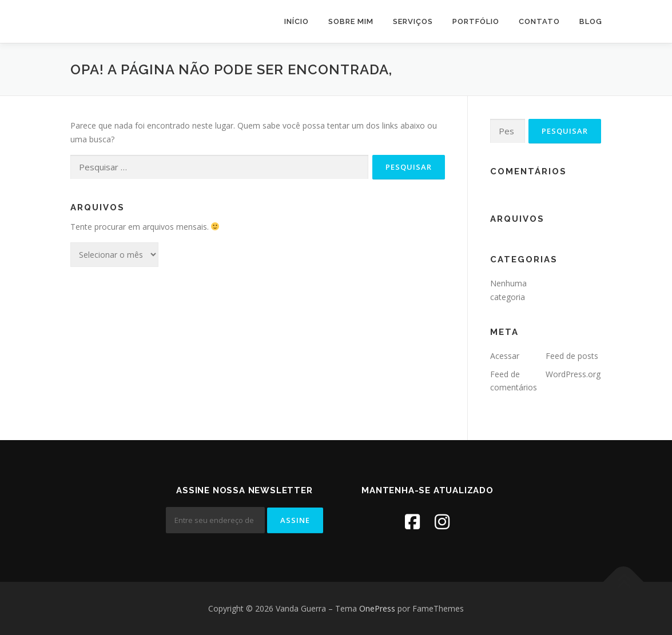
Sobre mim (351, 21)
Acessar (505, 356)
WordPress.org (573, 374)
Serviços (413, 21)
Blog (591, 21)
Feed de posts (572, 356)
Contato (539, 21)
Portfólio (476, 21)
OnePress (377, 608)
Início (297, 21)
